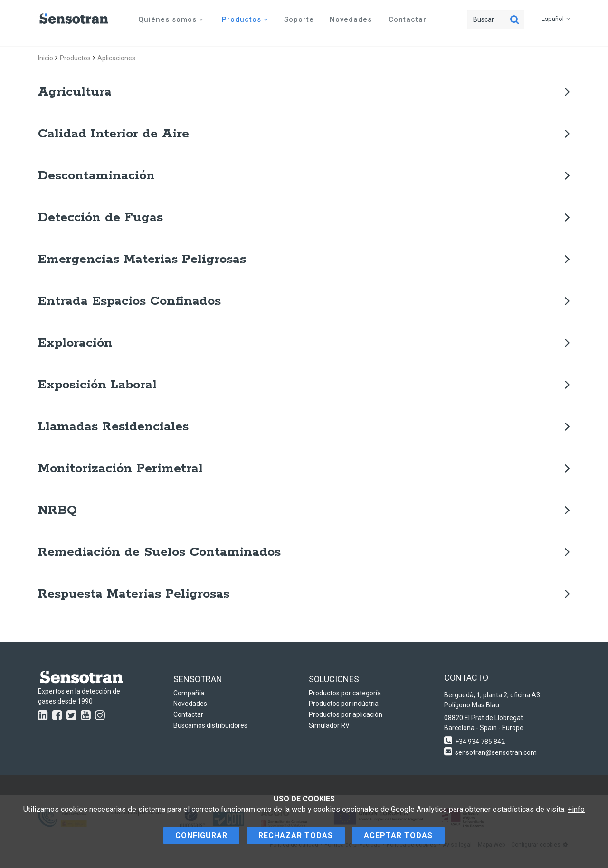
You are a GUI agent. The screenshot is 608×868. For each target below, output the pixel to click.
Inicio (46, 58)
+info (576, 809)
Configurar (201, 835)
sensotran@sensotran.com (496, 752)
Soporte (299, 19)
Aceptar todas (398, 835)
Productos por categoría (345, 693)
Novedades (351, 19)
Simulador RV (329, 725)
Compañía (189, 693)
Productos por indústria (344, 704)
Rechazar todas (296, 835)
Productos (245, 19)
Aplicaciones (116, 58)
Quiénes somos (171, 19)
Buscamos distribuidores (210, 725)
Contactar (408, 19)
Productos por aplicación (346, 714)
